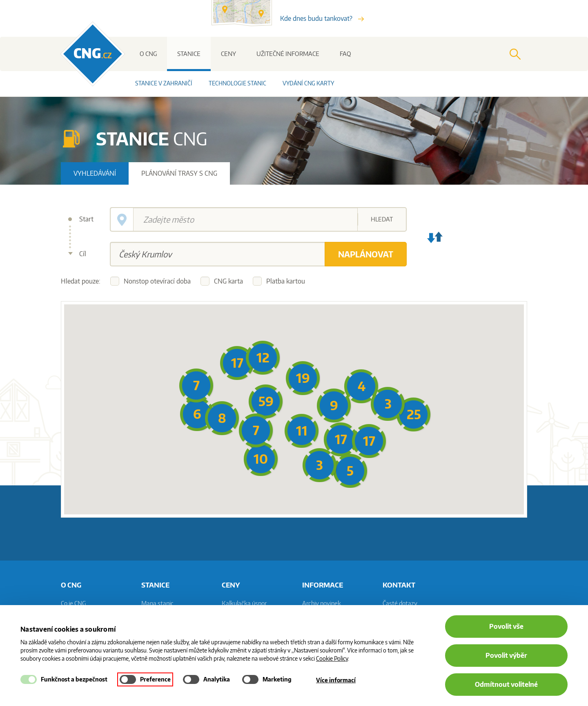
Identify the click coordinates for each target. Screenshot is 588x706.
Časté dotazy (400, 603)
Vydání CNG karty (308, 83)
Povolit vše (506, 626)
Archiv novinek (322, 603)
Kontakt (399, 585)
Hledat (382, 219)
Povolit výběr (506, 655)
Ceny (228, 54)
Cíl (83, 254)
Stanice (189, 54)
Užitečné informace (288, 54)
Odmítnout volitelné (506, 684)
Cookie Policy (332, 658)
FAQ (345, 54)
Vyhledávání (95, 173)
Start (86, 219)
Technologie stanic (237, 83)
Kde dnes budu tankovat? (322, 18)
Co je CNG (73, 603)
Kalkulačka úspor (244, 603)
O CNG (148, 54)
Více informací (336, 680)
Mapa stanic (157, 603)
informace (323, 585)
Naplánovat (366, 254)
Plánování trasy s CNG (179, 173)
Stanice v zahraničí (164, 83)
